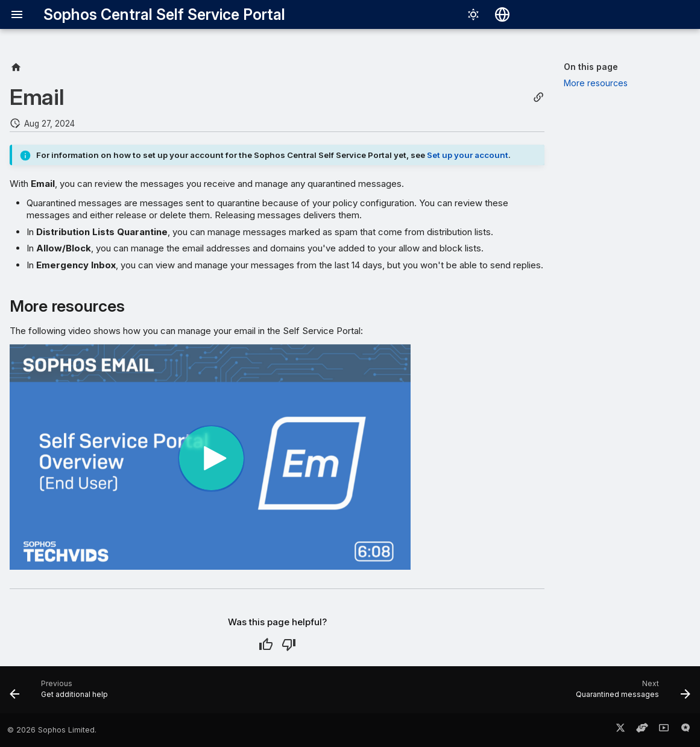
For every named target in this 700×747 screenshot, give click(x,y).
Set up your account (468, 155)
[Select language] (502, 14)
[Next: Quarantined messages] (630, 693)
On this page (591, 67)
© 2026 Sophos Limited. (52, 730)
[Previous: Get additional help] (62, 693)
